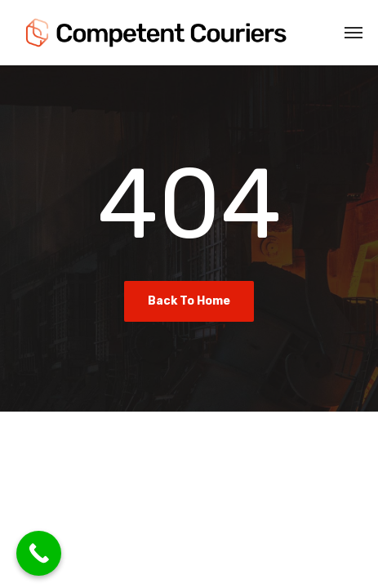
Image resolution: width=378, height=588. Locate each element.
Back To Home (189, 301)
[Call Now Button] (39, 553)
